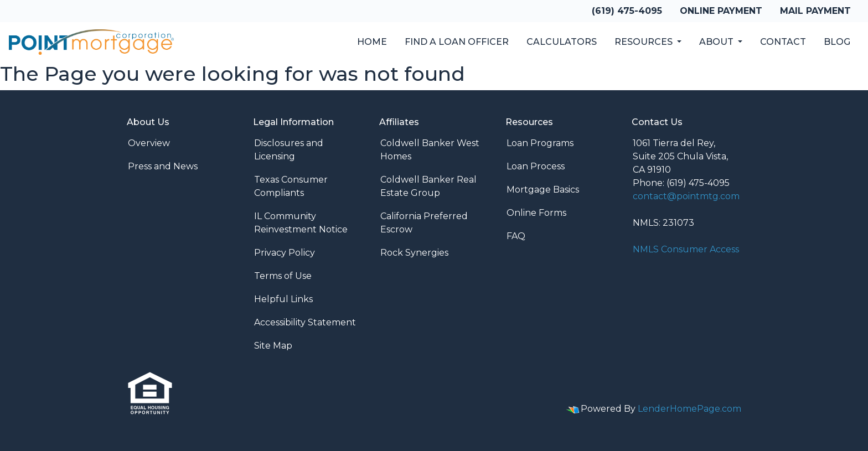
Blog (837, 42)
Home (372, 42)
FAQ (516, 236)
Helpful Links (283, 299)
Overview (149, 143)
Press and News (163, 166)
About (717, 42)
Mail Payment (815, 11)
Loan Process (536, 166)
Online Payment (721, 11)
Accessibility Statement (305, 322)
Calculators (562, 42)
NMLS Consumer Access (686, 249)
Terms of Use (283, 276)
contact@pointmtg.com (686, 196)
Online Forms (536, 213)
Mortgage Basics (543, 190)
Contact (783, 42)
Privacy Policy (285, 253)
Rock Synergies (414, 253)
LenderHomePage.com (689, 409)
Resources (645, 42)
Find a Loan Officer (457, 42)
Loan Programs (540, 143)
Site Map (273, 346)
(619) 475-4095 (627, 11)
